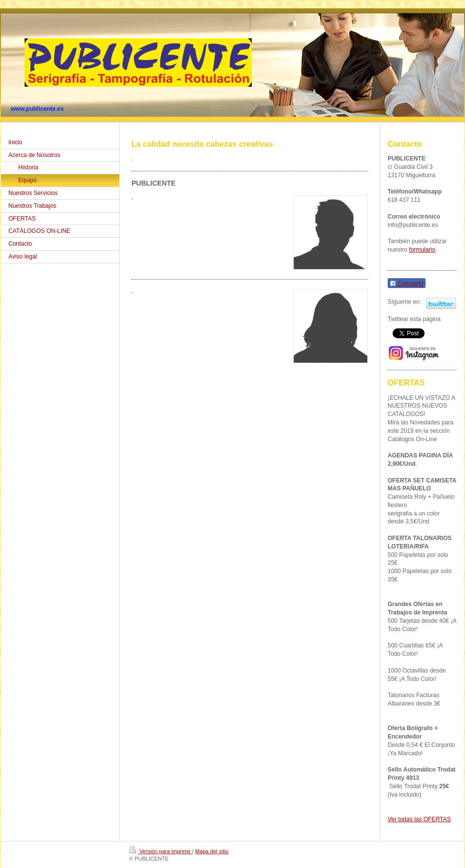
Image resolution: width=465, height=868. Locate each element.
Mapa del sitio (212, 851)
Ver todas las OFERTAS (419, 819)
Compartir (407, 284)
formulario (422, 250)
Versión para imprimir (161, 851)
